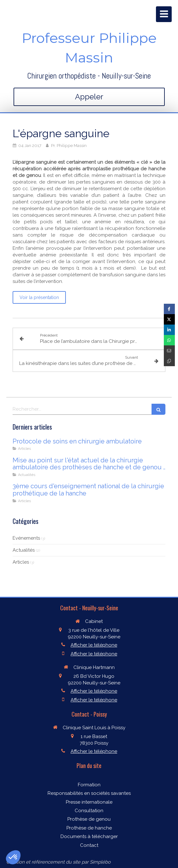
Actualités (24, 550)
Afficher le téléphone (94, 645)
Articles (21, 562)
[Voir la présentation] (39, 297)
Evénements (26, 538)
